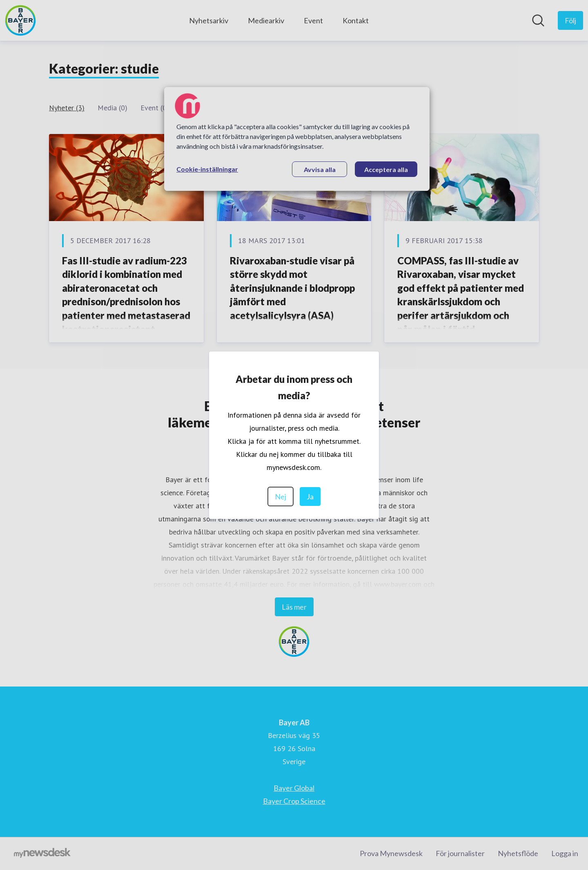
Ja (310, 497)
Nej (281, 497)
